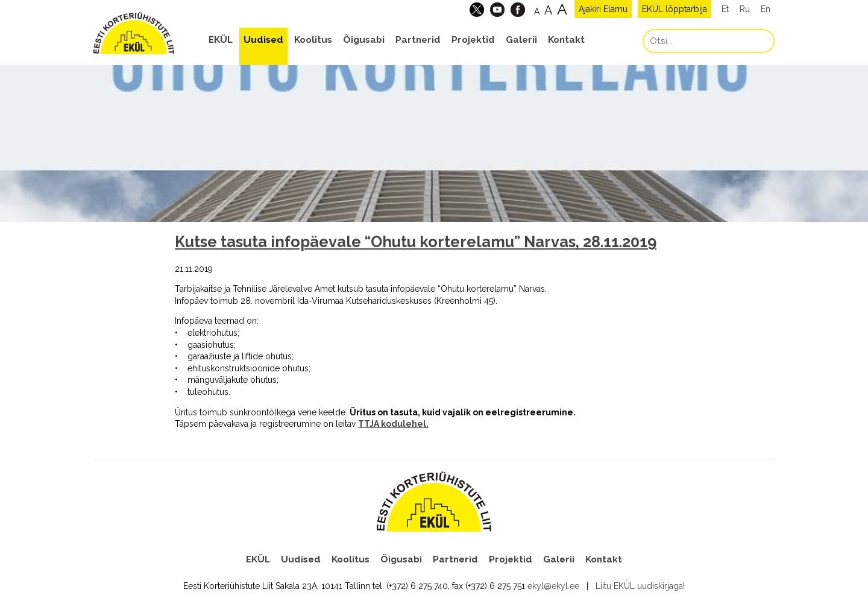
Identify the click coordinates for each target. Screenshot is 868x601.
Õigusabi (364, 40)
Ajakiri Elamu (603, 9)
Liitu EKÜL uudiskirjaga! (640, 586)
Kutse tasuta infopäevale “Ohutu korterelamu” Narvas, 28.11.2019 (416, 242)
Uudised (263, 40)
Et (725, 9)
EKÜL (221, 40)
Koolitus (313, 40)
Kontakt (566, 40)
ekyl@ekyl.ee (553, 586)
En (766, 9)
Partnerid (418, 40)
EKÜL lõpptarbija (675, 9)
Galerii (521, 40)
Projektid (473, 40)
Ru (745, 9)
